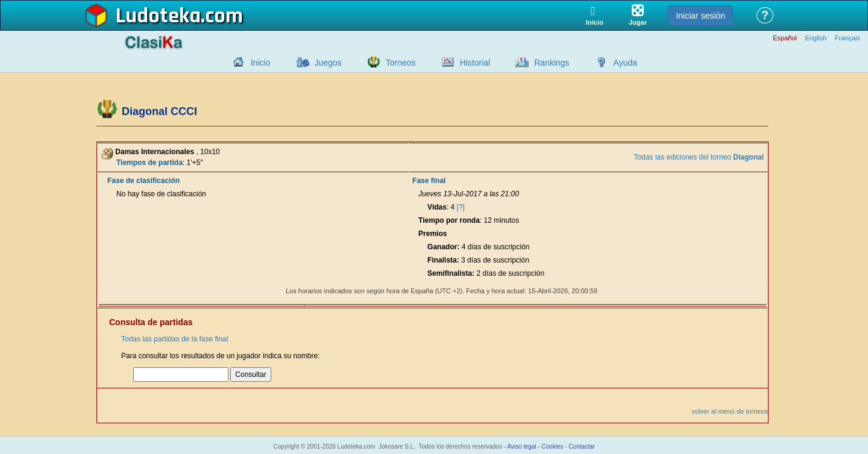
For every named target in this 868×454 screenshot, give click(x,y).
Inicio (261, 63)
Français (848, 38)
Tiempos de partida (149, 163)
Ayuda (625, 63)
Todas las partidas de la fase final (175, 339)
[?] (461, 207)
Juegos (328, 63)
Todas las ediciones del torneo (699, 157)
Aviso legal (521, 446)
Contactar (581, 446)
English (816, 38)
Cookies (552, 446)
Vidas (437, 207)
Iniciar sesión (700, 16)
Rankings (552, 63)
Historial (475, 63)
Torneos (401, 63)
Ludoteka (158, 16)
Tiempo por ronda (449, 220)
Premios (432, 234)
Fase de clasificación (143, 181)
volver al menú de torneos (730, 411)
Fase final (429, 181)
